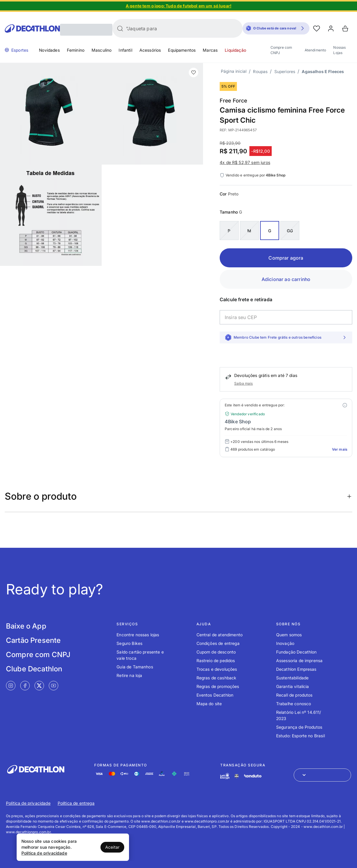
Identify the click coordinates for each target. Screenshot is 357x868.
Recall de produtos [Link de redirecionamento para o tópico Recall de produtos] (294, 695)
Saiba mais (244, 383)
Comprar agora (286, 258)
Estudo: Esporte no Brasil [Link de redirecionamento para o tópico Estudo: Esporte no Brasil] (301, 736)
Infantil (125, 50)
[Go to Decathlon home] (32, 29)
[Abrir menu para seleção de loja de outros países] (322, 775)
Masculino (102, 50)
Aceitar (112, 847)
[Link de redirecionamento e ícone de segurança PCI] (237, 776)
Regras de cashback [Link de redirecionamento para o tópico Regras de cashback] (217, 678)
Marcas (210, 50)
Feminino (76, 50)
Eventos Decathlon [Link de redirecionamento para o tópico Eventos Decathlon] (215, 695)
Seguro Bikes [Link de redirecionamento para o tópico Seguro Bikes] (129, 643)
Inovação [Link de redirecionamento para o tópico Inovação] (285, 643)
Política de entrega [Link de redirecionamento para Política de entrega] (76, 803)
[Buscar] (120, 29)
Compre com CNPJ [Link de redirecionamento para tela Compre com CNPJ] (38, 655)
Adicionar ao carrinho (286, 279)
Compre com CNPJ (281, 50)
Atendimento (316, 50)
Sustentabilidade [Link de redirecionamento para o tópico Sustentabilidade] (292, 678)
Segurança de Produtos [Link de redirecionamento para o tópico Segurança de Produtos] (299, 727)
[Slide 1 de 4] (178, 6)
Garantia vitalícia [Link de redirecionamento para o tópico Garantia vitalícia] (293, 686)
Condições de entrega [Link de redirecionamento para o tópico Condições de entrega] (218, 643)
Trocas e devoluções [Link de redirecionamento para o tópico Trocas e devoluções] (217, 669)
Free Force (233, 101)
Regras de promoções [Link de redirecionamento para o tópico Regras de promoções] (218, 686)
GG (290, 231)
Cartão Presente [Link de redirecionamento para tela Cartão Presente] (33, 640)
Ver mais (340, 449)
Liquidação (235, 50)
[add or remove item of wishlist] (194, 72)
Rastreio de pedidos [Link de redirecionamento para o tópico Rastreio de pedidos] (216, 661)
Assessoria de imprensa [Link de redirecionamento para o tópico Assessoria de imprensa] (299, 661)
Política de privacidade (44, 853)
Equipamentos (182, 50)
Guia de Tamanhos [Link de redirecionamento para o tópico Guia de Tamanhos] (135, 667)
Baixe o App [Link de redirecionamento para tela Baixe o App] (26, 626)
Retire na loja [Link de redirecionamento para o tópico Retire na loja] (129, 675)
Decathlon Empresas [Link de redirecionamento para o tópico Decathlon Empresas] (296, 669)
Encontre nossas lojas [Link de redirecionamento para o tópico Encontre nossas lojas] (138, 635)
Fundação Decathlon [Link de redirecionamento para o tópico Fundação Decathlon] (297, 652)
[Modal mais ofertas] (345, 405)
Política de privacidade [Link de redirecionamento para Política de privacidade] (28, 803)
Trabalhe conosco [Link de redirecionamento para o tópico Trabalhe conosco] (294, 704)
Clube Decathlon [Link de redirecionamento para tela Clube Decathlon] (34, 669)
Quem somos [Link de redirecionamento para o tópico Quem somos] (289, 635)
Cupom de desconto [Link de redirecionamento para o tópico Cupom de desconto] (216, 652)
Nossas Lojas (339, 50)
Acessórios (150, 50)
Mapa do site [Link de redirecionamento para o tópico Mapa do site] (209, 704)
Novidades (49, 50)
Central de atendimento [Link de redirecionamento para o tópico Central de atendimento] (220, 635)
